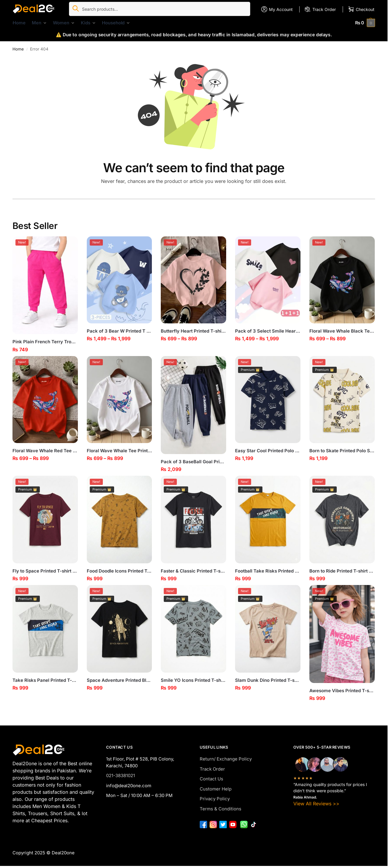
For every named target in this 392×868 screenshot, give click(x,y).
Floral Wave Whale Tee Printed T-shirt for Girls (119, 451)
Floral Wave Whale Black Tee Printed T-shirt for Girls (342, 331)
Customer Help (216, 789)
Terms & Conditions (221, 809)
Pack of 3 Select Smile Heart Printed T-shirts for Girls (268, 331)
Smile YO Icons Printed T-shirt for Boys (193, 680)
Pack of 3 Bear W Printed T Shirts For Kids (119, 331)
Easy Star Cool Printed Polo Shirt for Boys (268, 451)
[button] (365, 23)
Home (18, 49)
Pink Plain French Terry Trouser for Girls (45, 342)
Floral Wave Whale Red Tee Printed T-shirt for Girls (45, 451)
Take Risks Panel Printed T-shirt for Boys (45, 680)
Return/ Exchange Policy (226, 759)
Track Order (212, 769)
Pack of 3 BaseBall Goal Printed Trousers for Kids (193, 462)
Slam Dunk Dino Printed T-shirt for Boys (268, 680)
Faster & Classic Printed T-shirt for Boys (193, 571)
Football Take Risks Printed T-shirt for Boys (268, 571)
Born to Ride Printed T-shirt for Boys (342, 571)
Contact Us (211, 779)
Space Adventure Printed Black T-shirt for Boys (119, 680)
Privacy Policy (215, 799)
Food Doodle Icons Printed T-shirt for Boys (119, 571)
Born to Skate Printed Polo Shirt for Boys (342, 451)
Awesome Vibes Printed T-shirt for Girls (342, 691)
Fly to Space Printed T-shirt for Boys (45, 571)
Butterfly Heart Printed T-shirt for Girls (193, 331)
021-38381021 (121, 775)
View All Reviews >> (316, 804)
